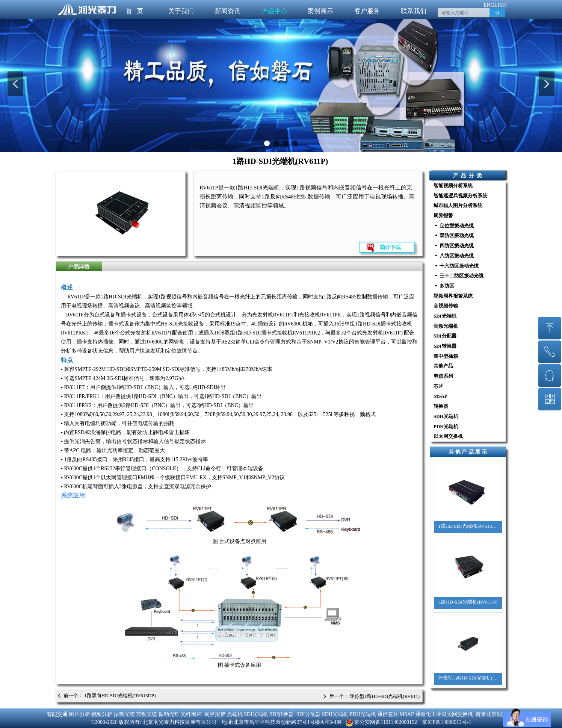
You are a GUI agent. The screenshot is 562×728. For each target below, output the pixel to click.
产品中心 (275, 11)
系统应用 (73, 496)
